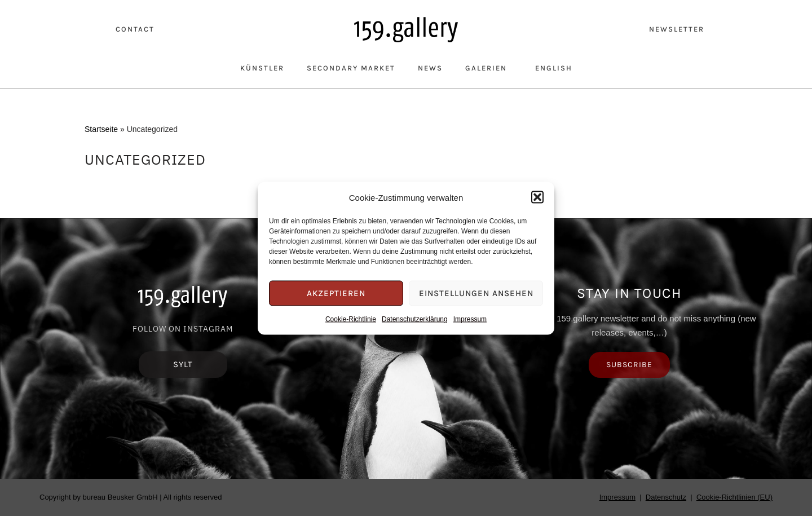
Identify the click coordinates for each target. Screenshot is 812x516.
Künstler (262, 68)
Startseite (101, 129)
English (554, 68)
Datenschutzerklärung (415, 319)
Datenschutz (666, 497)
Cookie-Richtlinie (351, 319)
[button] (537, 197)
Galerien (489, 68)
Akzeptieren (336, 293)
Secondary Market (351, 68)
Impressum (470, 319)
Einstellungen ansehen (476, 293)
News (430, 68)
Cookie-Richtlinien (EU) (734, 497)
